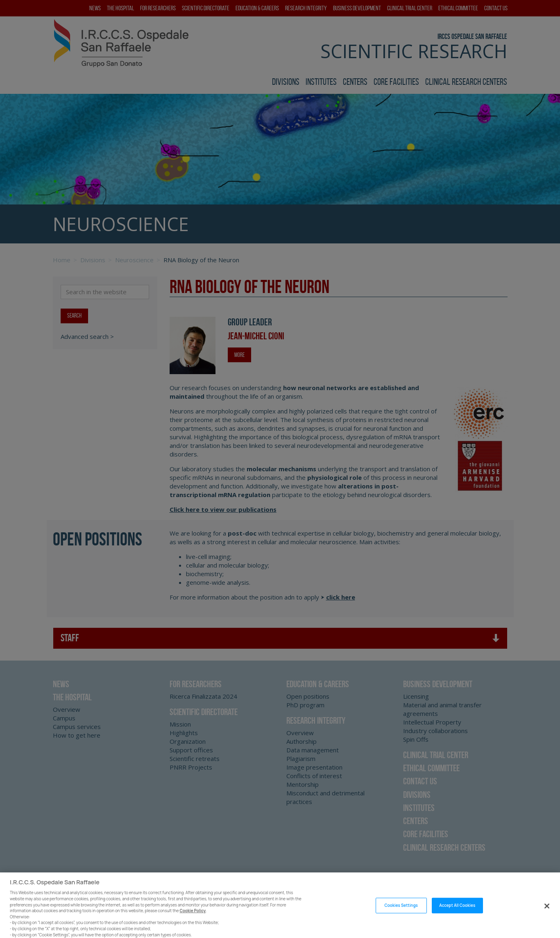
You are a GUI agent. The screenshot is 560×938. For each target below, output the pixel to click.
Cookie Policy (193, 923)
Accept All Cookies (457, 917)
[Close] (547, 918)
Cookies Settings (401, 917)
